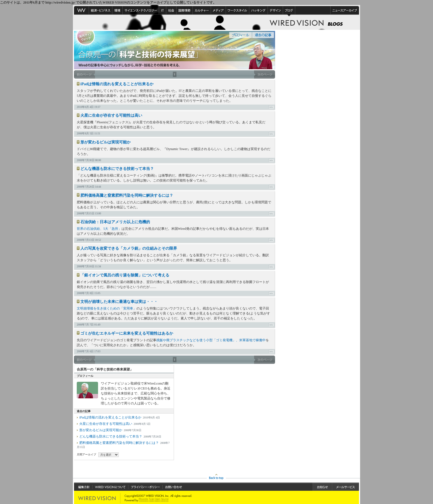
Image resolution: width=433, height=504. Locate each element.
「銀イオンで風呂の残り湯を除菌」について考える (125, 275)
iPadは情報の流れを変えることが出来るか (117, 84)
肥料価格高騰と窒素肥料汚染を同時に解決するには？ (127, 195)
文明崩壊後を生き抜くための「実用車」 (107, 308)
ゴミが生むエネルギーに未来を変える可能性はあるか (127, 333)
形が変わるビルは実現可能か (105, 142)
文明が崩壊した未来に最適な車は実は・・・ (119, 302)
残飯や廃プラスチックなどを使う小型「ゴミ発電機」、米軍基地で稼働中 (211, 340)
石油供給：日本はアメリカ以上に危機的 (115, 222)
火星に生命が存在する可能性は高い (111, 115)
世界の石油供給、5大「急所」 (99, 229)
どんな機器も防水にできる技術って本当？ (117, 169)
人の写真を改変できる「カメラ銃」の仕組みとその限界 (129, 248)
